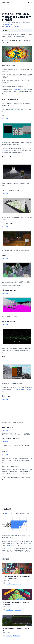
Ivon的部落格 (5, 2)
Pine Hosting (19, 90)
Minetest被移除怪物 (7, 150)
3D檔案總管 (9, 545)
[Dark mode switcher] (29, 2)
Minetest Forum (9, 513)
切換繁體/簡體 (26, 22)
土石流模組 (17, 389)
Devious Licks (17, 474)
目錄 (6, 31)
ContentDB (5, 119)
